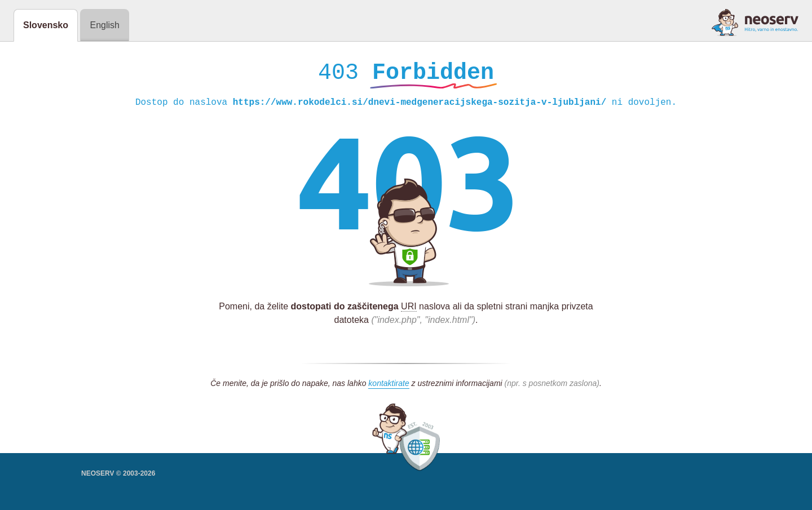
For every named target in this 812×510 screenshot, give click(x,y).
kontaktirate (389, 386)
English (104, 25)
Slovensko (46, 25)
